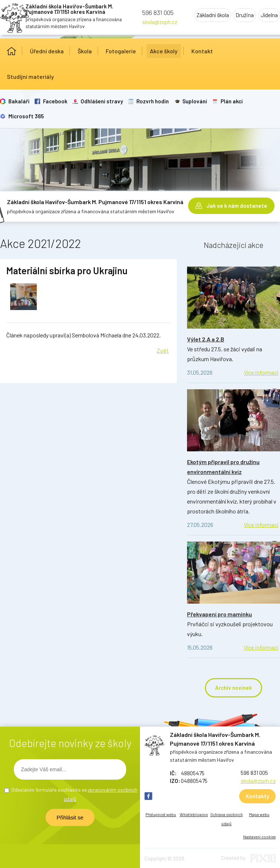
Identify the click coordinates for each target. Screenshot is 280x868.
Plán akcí (230, 101)
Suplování (193, 101)
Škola (85, 51)
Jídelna (269, 16)
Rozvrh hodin (151, 101)
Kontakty (257, 796)
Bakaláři (19, 101)
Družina (242, 16)
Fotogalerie (121, 51)
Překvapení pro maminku (219, 614)
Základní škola (209, 16)
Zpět (163, 350)
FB (148, 796)
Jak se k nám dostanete (237, 205)
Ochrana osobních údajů (227, 819)
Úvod (11, 51)
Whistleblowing (194, 815)
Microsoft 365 (26, 116)
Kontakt (202, 51)
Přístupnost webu (161, 815)
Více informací (261, 372)
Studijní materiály (30, 77)
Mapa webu (259, 815)
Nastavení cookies (259, 837)
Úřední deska (47, 51)
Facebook (55, 101)
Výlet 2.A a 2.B (206, 339)
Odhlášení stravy (101, 101)
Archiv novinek (234, 688)
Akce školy (164, 51)
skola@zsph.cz (160, 22)
